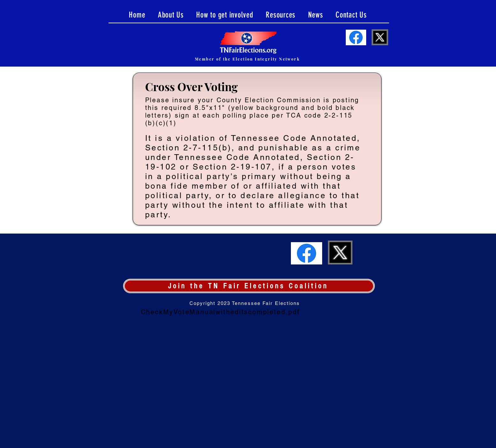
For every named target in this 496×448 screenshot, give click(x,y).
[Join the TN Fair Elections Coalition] (249, 286)
